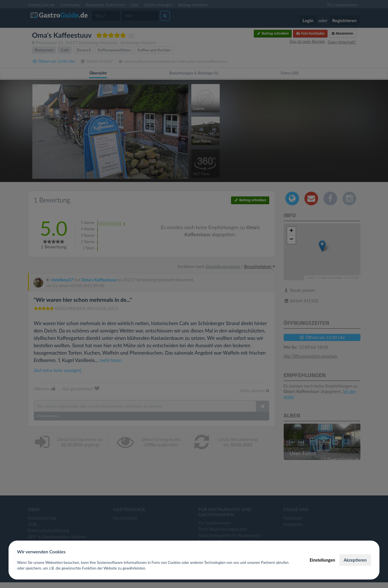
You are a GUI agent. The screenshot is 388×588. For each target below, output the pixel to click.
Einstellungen (322, 560)
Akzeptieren (355, 560)
